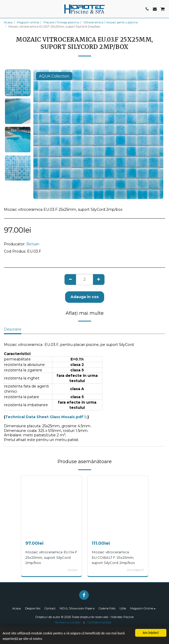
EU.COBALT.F (136, 570)
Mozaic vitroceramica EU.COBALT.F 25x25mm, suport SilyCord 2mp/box (113, 557)
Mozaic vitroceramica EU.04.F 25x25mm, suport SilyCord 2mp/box (51, 557)
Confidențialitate (99, 622)
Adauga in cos (85, 297)
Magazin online (28, 22)
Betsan (33, 244)
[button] (6, 9)
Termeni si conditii (68, 622)
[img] (51, 506)
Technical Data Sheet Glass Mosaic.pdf (44, 417)
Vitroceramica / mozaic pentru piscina (111, 22)
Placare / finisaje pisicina (61, 22)
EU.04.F (73, 570)
